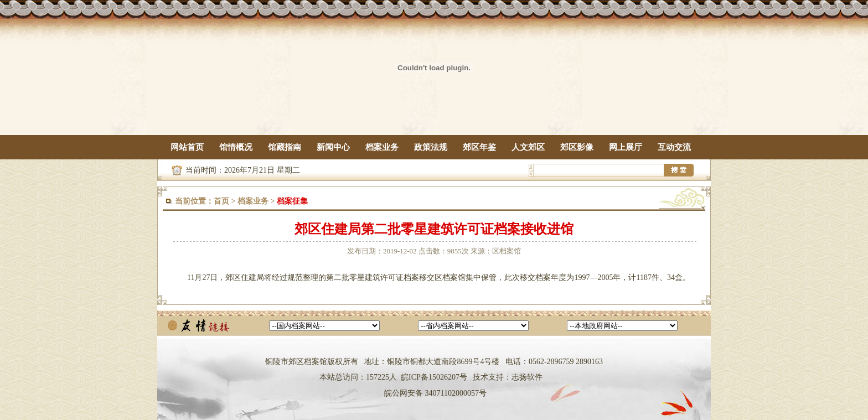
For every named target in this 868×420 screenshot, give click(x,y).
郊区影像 (577, 147)
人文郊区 (528, 147)
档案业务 (382, 147)
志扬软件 (527, 377)
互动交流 (674, 147)
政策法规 (431, 147)
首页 (221, 201)
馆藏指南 (285, 147)
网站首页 (187, 147)
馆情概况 (236, 147)
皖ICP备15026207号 (434, 377)
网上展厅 (626, 147)
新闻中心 (333, 147)
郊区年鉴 (479, 147)
